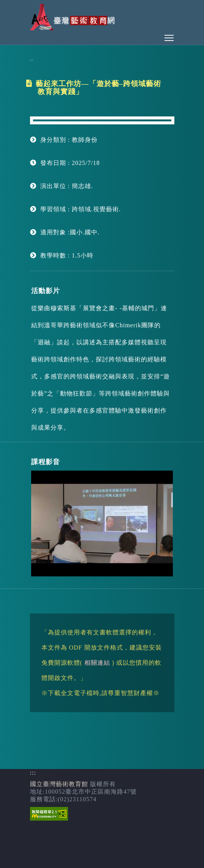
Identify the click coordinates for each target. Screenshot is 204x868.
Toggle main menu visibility (169, 36)
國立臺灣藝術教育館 (59, 784)
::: (32, 60)
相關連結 (97, 663)
